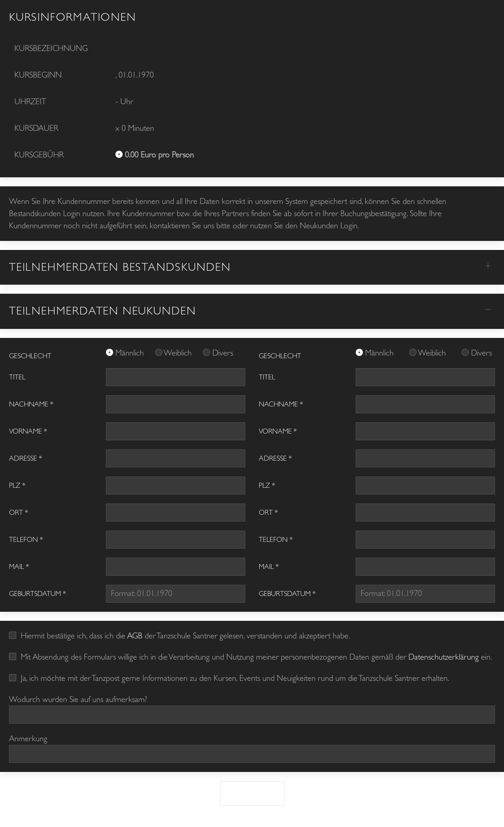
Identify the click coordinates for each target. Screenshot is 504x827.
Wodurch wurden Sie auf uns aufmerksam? (78, 700)
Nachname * (31, 404)
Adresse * (25, 458)
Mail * (19, 567)
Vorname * (28, 431)
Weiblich (179, 353)
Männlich (131, 353)
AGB (135, 636)
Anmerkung (28, 739)
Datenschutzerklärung (444, 657)
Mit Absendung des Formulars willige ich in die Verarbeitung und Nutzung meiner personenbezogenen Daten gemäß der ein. (250, 657)
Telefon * (26, 540)
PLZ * (17, 485)
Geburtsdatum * (37, 594)
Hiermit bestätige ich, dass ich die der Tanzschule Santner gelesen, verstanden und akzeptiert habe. (180, 636)
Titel (17, 377)
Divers (223, 353)
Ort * (18, 513)
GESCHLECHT (30, 356)
